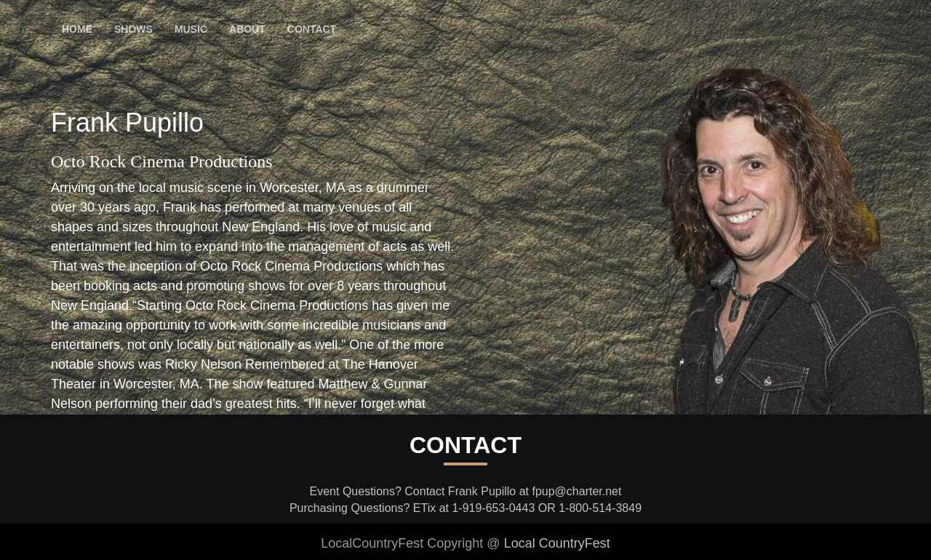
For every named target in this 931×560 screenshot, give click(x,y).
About (247, 29)
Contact (312, 29)
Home (77, 29)
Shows (133, 29)
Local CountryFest (557, 543)
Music (191, 29)
